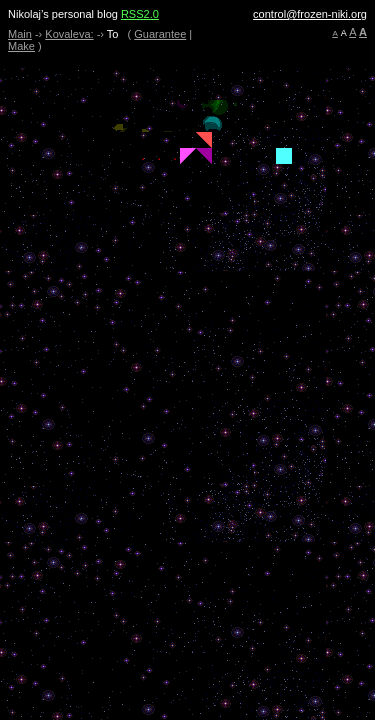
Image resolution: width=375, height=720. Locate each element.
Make (21, 46)
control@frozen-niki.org (310, 14)
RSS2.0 (140, 14)
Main (20, 34)
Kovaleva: (69, 34)
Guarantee (160, 34)
